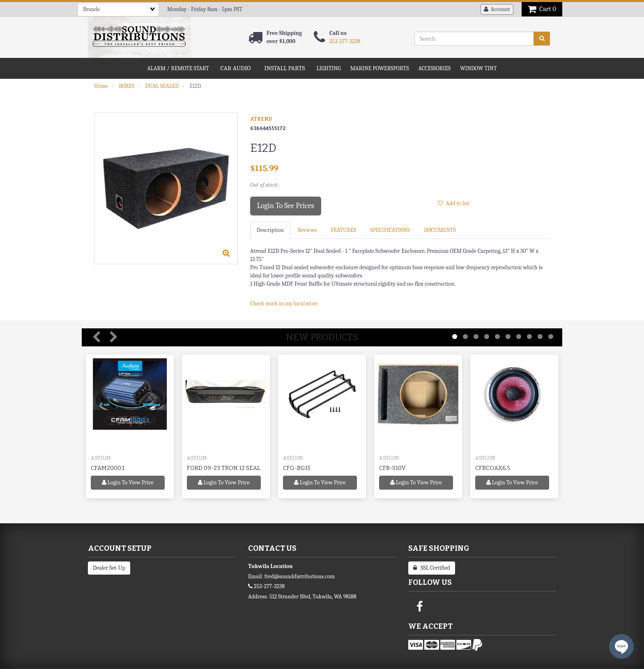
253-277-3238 (345, 41)
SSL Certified (432, 568)
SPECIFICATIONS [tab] (390, 230)
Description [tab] (270, 230)
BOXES (126, 86)
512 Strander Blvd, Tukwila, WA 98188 (313, 597)
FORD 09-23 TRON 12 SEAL (224, 468)
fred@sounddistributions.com (300, 576)
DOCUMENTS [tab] (440, 230)
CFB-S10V (392, 468)
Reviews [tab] (307, 230)
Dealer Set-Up (109, 568)
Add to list (453, 203)
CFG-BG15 (297, 468)
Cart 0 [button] (542, 9)
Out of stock (264, 185)
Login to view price (128, 482)
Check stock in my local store (284, 304)
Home (101, 86)
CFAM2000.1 (108, 468)
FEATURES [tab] (343, 230)
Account (497, 9)
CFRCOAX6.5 (493, 468)
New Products (322, 337)
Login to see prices (286, 206)
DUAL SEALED (162, 86)
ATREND (261, 119)
